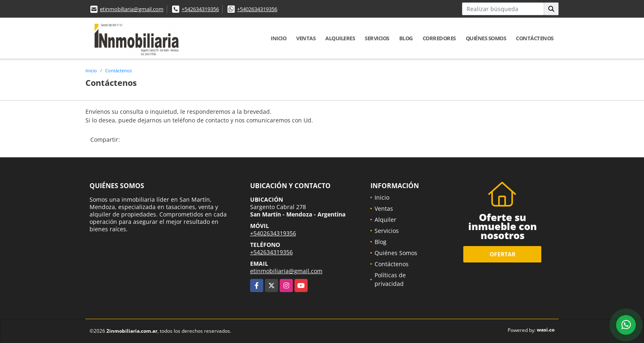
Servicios (377, 38)
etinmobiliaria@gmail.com (132, 9)
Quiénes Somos (486, 38)
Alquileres (340, 38)
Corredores (439, 38)
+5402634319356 (257, 9)
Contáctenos (535, 38)
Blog (406, 38)
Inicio (278, 38)
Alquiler (385, 220)
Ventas (306, 38)
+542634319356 (200, 9)
